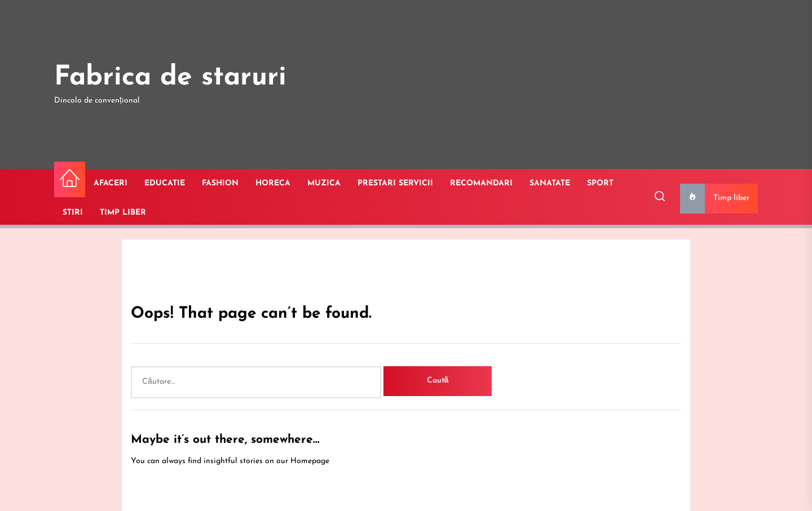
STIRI (73, 213)
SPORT (600, 183)
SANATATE (550, 183)
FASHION (220, 183)
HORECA (273, 183)
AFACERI (111, 183)
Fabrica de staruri (170, 78)
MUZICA (324, 183)
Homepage (310, 461)
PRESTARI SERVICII (395, 183)
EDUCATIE (165, 183)
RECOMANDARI (481, 183)
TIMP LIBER (123, 213)
